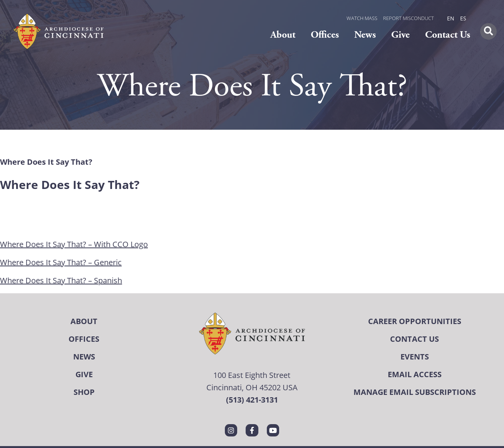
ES (463, 18)
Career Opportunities (415, 321)
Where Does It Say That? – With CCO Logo (74, 244)
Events (415, 357)
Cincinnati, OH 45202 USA (252, 387)
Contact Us (448, 35)
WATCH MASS (362, 18)
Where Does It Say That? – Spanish (61, 280)
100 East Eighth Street (252, 375)
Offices (325, 35)
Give (400, 35)
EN (451, 18)
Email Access (415, 374)
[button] (488, 31)
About (283, 35)
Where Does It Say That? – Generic (61, 262)
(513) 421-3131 (252, 400)
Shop (84, 392)
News (365, 35)
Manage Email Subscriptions (415, 392)
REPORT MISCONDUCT (409, 18)
